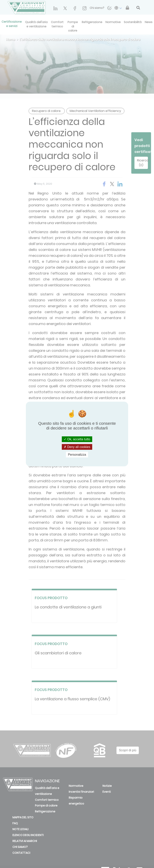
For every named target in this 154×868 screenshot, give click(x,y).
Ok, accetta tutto (77, 439)
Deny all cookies (77, 447)
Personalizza (77, 455)
